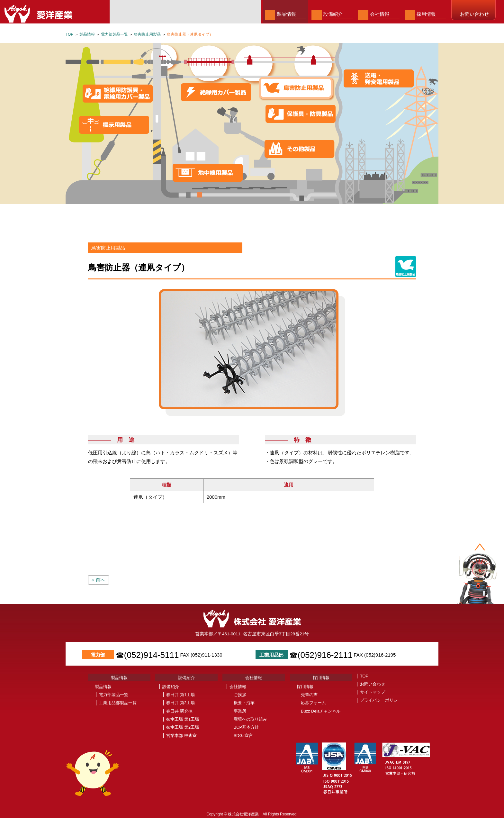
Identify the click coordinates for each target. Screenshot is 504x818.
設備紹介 (333, 14)
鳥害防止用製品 (147, 34)
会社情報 (380, 14)
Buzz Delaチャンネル (321, 711)
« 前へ (99, 580)
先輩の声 (309, 695)
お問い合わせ (474, 14)
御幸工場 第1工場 (183, 719)
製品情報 (286, 14)
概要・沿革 (244, 703)
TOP (69, 34)
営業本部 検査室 (181, 736)
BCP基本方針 (246, 727)
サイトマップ (373, 692)
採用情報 (426, 14)
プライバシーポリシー (381, 700)
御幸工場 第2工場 (183, 727)
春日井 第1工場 (180, 695)
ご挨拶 (240, 695)
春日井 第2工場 (180, 703)
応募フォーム (313, 703)
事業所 (240, 711)
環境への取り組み (250, 719)
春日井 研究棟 (179, 711)
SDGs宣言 (243, 736)
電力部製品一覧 (114, 34)
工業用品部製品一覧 (118, 703)
